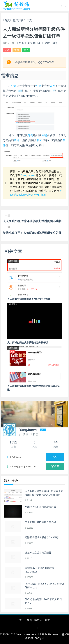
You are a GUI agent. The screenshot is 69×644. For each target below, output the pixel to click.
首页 (6, 20)
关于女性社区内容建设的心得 (40, 522)
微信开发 (18, 20)
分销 (7, 50)
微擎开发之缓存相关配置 (38, 553)
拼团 (17, 50)
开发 (47, 620)
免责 (29, 620)
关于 (22, 620)
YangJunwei (28, 175)
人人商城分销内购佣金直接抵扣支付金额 (29, 299)
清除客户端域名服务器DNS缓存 (42, 537)
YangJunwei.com (26, 634)
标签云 (38, 620)
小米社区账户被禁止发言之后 (40, 507)
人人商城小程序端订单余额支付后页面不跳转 (32, 221)
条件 (26, 50)
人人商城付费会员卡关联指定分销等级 (28, 343)
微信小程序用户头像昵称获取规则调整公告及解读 (35, 233)
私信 (34, 434)
